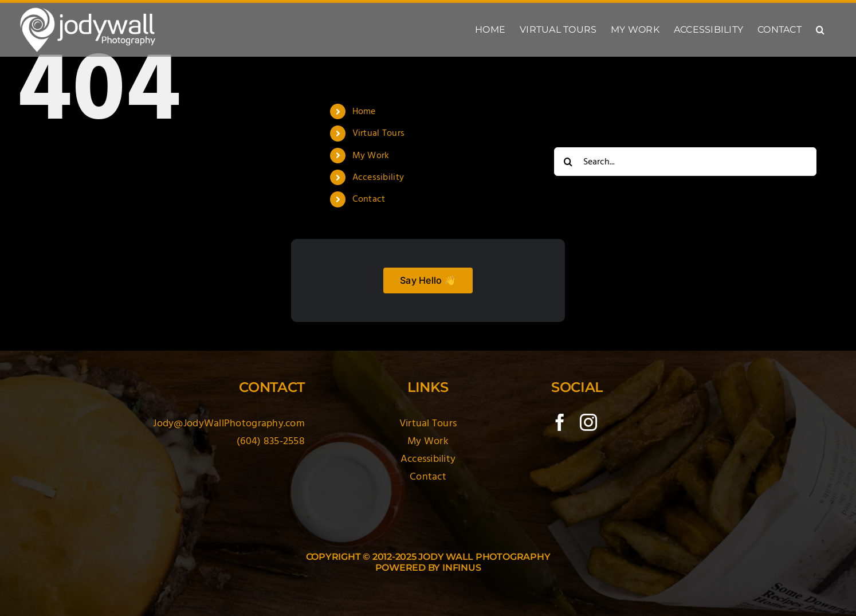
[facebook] (560, 422)
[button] (820, 30)
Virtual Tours (379, 133)
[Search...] (685, 162)
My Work (371, 155)
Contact (369, 199)
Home (364, 111)
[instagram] (588, 422)
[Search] (568, 162)
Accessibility (378, 177)
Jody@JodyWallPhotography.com (229, 423)
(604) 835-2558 (271, 441)
